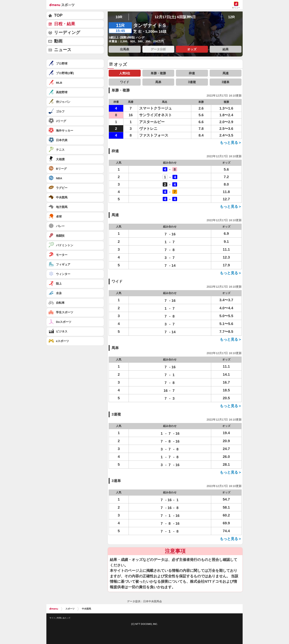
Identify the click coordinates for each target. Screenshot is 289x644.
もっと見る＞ (231, 143)
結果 (226, 49)
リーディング (67, 32)
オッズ (192, 49)
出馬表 (125, 49)
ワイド (125, 82)
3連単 (225, 82)
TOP (58, 15)
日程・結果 (65, 24)
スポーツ (70, 609)
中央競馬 (86, 609)
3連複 (192, 82)
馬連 (226, 73)
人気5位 (125, 73)
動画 (58, 41)
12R (231, 17)
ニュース (63, 50)
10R (119, 17)
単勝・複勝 (158, 73)
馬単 (158, 82)
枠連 (192, 73)
